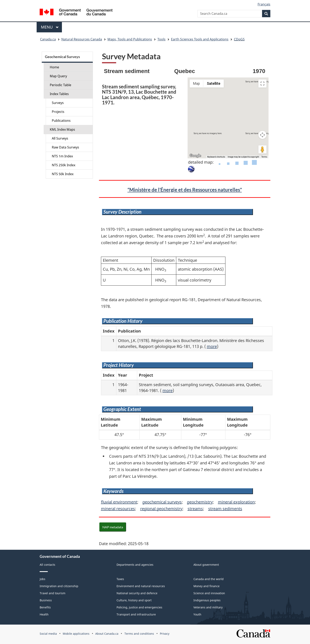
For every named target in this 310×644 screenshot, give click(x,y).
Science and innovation (209, 593)
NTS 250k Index (64, 165)
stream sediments (225, 509)
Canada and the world (209, 579)
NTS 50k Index (63, 174)
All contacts (47, 565)
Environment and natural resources (141, 586)
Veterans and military (208, 607)
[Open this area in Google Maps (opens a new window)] (195, 156)
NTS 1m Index (62, 156)
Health (44, 614)
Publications (61, 121)
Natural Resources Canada (82, 39)
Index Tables (59, 94)
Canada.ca (48, 39)
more (212, 346)
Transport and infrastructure (136, 614)
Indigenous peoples (207, 600)
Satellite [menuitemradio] (214, 83)
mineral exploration (236, 502)
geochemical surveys (162, 502)
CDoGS (239, 39)
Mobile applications (76, 634)
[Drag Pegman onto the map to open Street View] (262, 149)
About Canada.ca (107, 634)
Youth (197, 614)
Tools (161, 39)
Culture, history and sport (134, 600)
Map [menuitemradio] (196, 83)
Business (46, 600)
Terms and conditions (139, 634)
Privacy (165, 634)
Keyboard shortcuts (216, 157)
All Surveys (60, 138)
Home (54, 67)
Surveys (58, 103)
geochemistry (200, 502)
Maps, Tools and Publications (130, 39)
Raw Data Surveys (65, 147)
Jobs (42, 579)
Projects (58, 112)
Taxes (120, 579)
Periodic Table (61, 85)
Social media (48, 634)
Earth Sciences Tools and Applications (200, 39)
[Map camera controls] (262, 135)
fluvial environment (119, 502)
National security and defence (137, 593)
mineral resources (118, 509)
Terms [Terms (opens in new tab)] (264, 157)
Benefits (45, 607)
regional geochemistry (161, 509)
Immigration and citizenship (59, 586)
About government (206, 565)
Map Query (58, 76)
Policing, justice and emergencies (139, 607)
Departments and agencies (135, 565)
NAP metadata (113, 527)
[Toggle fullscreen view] (262, 84)
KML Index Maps (62, 129)
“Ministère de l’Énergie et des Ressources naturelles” (185, 190)
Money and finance (206, 586)
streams (195, 509)
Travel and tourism (53, 593)
